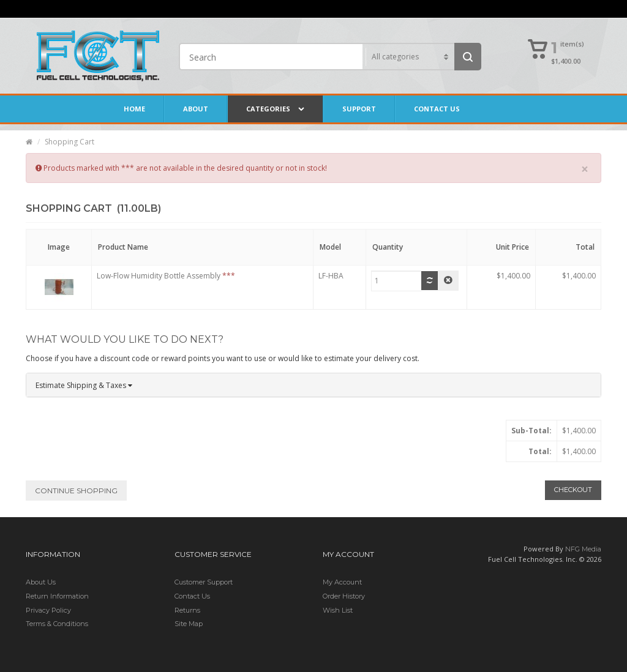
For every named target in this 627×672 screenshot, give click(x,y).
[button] (557, 50)
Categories (275, 109)
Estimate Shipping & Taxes (84, 385)
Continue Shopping (76, 491)
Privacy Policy (48, 610)
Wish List (338, 610)
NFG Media (583, 549)
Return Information (57, 596)
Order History (344, 596)
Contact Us (437, 109)
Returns (187, 610)
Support (359, 109)
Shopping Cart (69, 142)
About (196, 109)
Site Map (189, 624)
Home (134, 109)
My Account (342, 582)
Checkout (573, 490)
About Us (41, 582)
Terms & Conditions (57, 624)
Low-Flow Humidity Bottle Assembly (159, 276)
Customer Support (204, 582)
